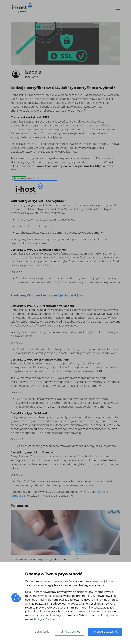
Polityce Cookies (45, 619)
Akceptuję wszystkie (105, 632)
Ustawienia (42, 632)
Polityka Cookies (69, 632)
